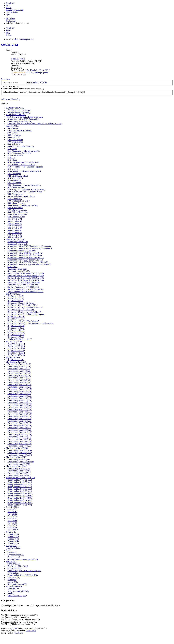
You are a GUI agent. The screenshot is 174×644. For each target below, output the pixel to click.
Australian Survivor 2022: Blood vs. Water (25, 255)
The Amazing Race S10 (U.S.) (20, 385)
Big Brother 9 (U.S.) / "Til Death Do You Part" (26, 314)
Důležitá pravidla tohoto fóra (19, 110)
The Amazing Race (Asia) (17, 466)
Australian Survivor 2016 (18, 242)
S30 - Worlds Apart (15, 194)
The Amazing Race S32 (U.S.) (20, 434)
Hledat (29, 82)
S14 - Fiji (11, 158)
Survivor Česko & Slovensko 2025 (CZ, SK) (26, 280)
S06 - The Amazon (15, 140)
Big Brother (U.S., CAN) (18, 566)
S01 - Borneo (13, 128)
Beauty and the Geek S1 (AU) (20, 480)
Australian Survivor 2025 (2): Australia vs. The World (29, 264)
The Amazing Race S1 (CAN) (20, 450)
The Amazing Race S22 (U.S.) (20, 412)
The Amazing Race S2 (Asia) (19, 471)
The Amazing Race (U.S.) (17, 362)
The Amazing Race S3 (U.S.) (19, 369)
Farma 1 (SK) (13, 534)
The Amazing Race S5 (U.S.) (19, 373)
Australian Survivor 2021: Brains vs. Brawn (25, 253)
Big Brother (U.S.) (14, 294)
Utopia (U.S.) (9, 45)
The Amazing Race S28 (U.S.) (20, 425)
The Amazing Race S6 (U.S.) (19, 375)
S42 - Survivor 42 (15, 221)
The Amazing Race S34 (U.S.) (20, 439)
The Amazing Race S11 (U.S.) (20, 387)
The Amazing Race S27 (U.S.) (20, 423)
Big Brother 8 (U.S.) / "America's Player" (24, 312)
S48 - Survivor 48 (15, 235)
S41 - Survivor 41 (15, 219)
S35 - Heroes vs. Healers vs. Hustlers (23, 205)
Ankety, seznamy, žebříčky (18, 591)
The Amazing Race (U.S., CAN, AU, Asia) (25, 571)
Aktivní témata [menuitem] (12, 12)
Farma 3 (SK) (13, 539)
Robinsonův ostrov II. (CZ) (19, 271)
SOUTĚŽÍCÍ (11, 562)
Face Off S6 (12, 521)
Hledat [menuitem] (9, 8)
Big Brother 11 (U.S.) (16, 319)
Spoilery (11, 593)
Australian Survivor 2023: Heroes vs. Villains (26, 258)
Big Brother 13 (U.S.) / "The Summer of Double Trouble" (31, 323)
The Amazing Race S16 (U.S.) (20, 398)
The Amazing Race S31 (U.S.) (20, 432)
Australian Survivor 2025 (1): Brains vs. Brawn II (28, 262)
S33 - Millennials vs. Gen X (19, 201)
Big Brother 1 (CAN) (16, 344)
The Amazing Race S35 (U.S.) (20, 441)
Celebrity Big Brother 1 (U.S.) (20, 339)
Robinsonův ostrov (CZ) (17, 269)
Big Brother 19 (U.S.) (16, 337)
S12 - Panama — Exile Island (20, 153)
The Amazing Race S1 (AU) (19, 464)
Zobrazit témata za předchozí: (23, 92)
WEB (8, 30)
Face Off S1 (12, 509)
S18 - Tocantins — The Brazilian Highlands (25, 167)
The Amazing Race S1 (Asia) (19, 469)
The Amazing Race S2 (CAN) (20, 453)
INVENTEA (31, 631)
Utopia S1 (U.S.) (18, 59)
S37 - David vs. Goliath (17, 210)
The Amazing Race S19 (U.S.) (20, 405)
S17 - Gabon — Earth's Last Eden (21, 165)
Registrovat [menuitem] (11, 21)
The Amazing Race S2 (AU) (19, 459)
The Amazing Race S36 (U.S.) (20, 444)
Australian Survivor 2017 (18, 244)
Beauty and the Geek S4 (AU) (20, 487)
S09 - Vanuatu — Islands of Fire (21, 146)
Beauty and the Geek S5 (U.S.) (20, 503)
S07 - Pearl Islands (15, 142)
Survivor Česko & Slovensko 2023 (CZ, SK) (26, 276)
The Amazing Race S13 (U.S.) (20, 391)
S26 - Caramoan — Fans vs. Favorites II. (24, 185)
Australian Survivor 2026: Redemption (23, 119)
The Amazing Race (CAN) (17, 448)
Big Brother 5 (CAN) (16, 353)
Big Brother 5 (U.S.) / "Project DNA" (23, 305)
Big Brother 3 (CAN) (16, 348)
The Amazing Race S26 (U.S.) (20, 421)
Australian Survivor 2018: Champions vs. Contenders (29, 246)
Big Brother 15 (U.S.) (16, 328)
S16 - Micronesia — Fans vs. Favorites (23, 162)
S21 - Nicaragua (14, 174)
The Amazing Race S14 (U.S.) (20, 394)
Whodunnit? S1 (14, 557)
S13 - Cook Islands (15, 155)
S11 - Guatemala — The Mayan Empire (24, 151)
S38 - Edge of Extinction (18, 212)
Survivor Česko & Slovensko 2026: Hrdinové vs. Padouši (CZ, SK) (35, 124)
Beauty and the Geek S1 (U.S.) (20, 493)
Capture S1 (12, 552)
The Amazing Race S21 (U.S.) (20, 410)
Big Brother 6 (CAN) (16, 355)
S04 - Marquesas (14, 135)
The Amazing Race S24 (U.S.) (20, 416)
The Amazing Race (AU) (16, 457)
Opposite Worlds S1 (16, 555)
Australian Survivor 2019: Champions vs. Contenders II (30, 248)
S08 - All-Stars (14, 144)
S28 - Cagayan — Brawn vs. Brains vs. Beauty (26, 189)
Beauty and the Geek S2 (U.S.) (20, 496)
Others (9, 550)
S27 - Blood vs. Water (16, 187)
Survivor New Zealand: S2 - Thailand (23, 285)
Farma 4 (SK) (13, 541)
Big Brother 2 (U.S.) (16, 298)
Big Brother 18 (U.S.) (16, 335)
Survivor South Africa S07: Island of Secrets (26, 289)
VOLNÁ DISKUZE (14, 586)
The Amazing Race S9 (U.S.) (19, 382)
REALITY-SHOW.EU (15, 108)
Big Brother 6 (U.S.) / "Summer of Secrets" (25, 307)
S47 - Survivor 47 (15, 233)
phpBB (14, 628)
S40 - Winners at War (16, 217)
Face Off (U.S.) (12, 507)
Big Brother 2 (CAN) (16, 346)
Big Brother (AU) (13, 357)
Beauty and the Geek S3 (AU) (20, 484)
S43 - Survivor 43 (15, 226)
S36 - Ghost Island (15, 208)
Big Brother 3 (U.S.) (16, 301)
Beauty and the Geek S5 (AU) (20, 489)
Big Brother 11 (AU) (16, 360)
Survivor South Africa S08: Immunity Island (26, 292)
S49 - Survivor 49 (15, 237)
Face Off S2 (12, 512)
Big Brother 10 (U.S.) (16, 317)
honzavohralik (19, 72)
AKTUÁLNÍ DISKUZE (16, 115)
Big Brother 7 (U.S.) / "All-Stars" (21, 310)
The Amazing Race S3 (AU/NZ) (21, 462)
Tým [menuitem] (8, 14)
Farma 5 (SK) (13, 543)
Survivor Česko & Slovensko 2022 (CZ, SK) (26, 273)
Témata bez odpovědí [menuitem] (15, 10)
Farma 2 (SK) (13, 537)
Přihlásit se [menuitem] (11, 19)
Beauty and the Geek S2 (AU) (20, 482)
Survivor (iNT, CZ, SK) (16, 239)
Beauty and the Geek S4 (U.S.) (20, 500)
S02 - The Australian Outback (20, 131)
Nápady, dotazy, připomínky (19, 112)
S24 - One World (14, 180)
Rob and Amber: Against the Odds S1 (23, 559)
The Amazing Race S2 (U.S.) (19, 366)
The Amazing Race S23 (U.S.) (20, 414)
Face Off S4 (12, 516)
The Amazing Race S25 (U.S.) (20, 419)
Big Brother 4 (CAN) (16, 351)
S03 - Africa (12, 133)
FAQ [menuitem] (8, 5)
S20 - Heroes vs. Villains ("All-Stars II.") (24, 171)
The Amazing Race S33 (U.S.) (20, 437)
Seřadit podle (55, 92)
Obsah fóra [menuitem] (11, 3)
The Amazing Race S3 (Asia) (19, 473)
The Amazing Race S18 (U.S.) (20, 403)
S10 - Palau (12, 149)
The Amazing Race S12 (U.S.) (20, 389)
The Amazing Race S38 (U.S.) (20, 121)
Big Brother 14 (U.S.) (16, 326)
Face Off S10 (13, 530)
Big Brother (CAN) (14, 341)
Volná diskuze (13, 589)
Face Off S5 (12, 518)
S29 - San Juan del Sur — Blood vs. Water (25, 192)
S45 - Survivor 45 (15, 228)
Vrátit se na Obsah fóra (10, 99)
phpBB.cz (19, 633)
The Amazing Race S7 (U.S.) (19, 378)
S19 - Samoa (13, 169)
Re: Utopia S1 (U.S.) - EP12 (38, 70)
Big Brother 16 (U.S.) (16, 330)
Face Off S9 (12, 527)
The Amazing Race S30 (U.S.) (20, 430)
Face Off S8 (12, 525)
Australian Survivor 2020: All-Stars (22, 251)
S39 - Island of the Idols (17, 214)
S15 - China (12, 160)
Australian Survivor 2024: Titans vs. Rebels (25, 260)
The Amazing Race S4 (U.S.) (19, 371)
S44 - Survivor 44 (15, 224)
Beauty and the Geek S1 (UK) (20, 505)
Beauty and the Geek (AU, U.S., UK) (21, 478)
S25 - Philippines (14, 183)
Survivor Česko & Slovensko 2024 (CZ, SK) (26, 278)
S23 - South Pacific (15, 178)
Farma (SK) (11, 532)
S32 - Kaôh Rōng (15, 199)
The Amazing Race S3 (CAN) (20, 455)
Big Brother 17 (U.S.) (16, 332)
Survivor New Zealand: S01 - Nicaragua (24, 282)
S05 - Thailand (14, 137)
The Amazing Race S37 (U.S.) (20, 446)
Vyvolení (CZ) (13, 573)
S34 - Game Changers (16, 203)
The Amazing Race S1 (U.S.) (19, 364)
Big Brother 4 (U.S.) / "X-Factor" (21, 303)
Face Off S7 (12, 523)
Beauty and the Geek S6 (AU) (20, 491)
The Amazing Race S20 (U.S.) (20, 407)
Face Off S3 (12, 514)
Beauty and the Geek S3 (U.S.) (20, 498)
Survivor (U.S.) (12, 126)
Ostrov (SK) (13, 267)
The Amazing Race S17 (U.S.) (20, 400)
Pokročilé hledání (40, 82)
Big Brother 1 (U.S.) (16, 296)
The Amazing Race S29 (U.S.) (20, 428)
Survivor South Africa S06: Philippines (23, 287)
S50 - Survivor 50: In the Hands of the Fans (25, 117)
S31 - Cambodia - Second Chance (21, 196)
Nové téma (5, 79)
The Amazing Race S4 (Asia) (19, 475)
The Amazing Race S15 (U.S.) (20, 396)
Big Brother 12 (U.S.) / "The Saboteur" (23, 321)
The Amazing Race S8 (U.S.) (19, 380)
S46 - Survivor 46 (15, 230)
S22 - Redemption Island (18, 176)
